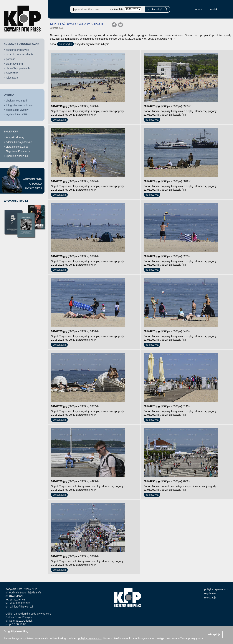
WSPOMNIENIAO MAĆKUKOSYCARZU (32, 184)
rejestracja (12, 78)
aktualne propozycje (18, 50)
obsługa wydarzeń (16, 101)
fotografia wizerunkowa (19, 105)
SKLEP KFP (11, 132)
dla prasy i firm (14, 64)
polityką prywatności (90, 638)
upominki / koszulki (17, 156)
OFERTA (9, 95)
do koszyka (65, 44)
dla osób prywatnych (18, 68)
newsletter (12, 73)
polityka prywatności (216, 589)
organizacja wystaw (17, 110)
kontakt (214, 9)
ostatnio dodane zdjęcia (20, 54)
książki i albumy (15, 137)
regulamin (210, 593)
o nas (199, 9)
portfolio (11, 59)
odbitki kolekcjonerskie (19, 142)
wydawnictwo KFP (16, 114)
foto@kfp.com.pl (23, 607)
